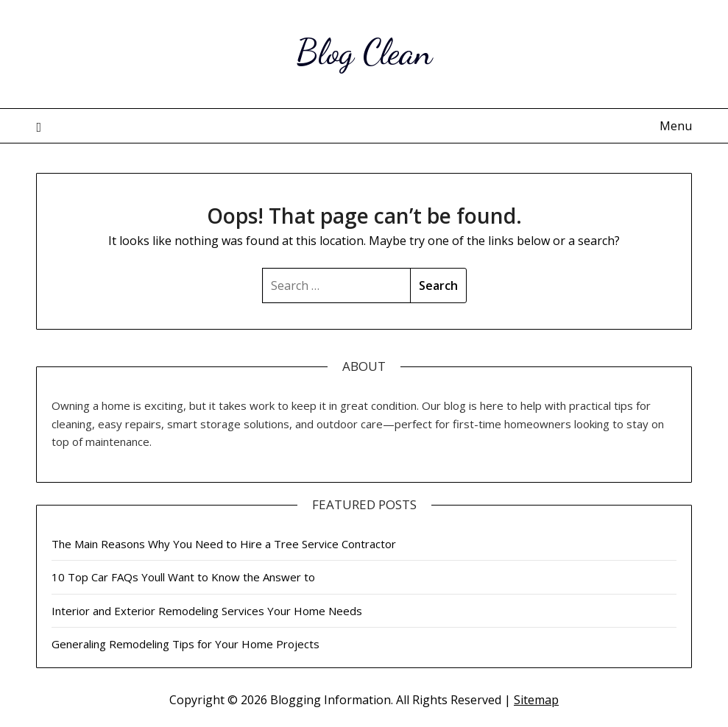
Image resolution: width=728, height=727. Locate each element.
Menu (676, 126)
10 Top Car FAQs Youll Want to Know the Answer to (183, 577)
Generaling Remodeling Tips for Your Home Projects (185, 644)
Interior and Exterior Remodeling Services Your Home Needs (207, 611)
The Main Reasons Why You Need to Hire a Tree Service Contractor (224, 544)
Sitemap (536, 700)
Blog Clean (364, 52)
